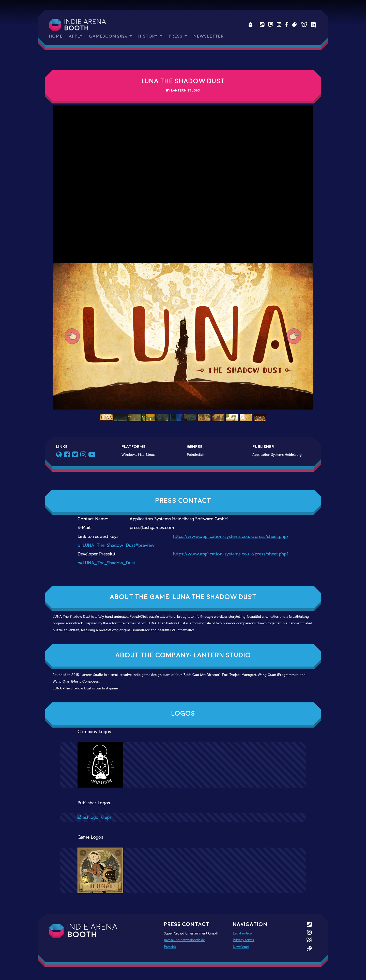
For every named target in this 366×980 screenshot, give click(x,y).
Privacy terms (243, 940)
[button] (72, 336)
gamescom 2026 (109, 36)
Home (56, 36)
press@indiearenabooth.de (184, 940)
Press (176, 36)
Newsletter (208, 36)
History (148, 36)
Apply (76, 36)
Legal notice (242, 933)
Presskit (170, 947)
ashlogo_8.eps (95, 817)
